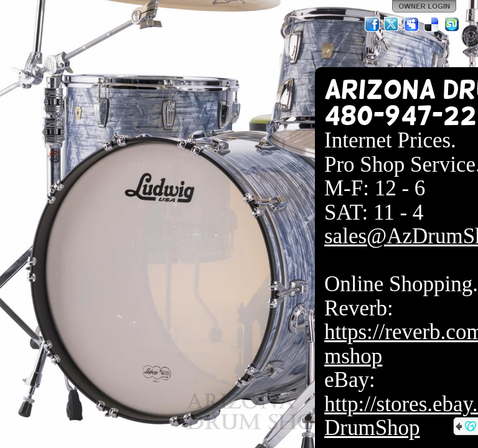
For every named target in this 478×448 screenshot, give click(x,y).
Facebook (372, 24)
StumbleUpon (452, 24)
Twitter (392, 24)
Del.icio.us (432, 24)
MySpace (412, 24)
